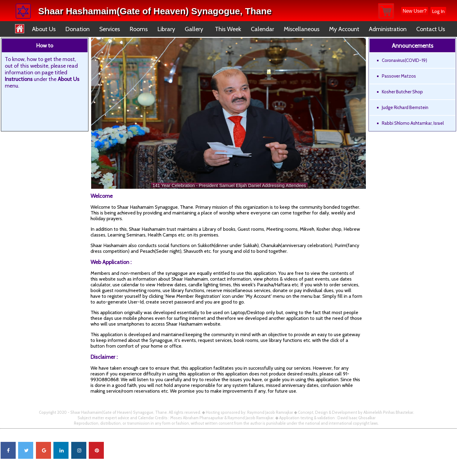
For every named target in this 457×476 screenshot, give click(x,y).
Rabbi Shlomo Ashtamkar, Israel (413, 123)
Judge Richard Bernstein (405, 108)
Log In (438, 11)
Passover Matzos (399, 76)
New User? (415, 11)
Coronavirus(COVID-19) (404, 60)
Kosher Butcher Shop (402, 92)
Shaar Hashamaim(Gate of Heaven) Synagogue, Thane (155, 11)
